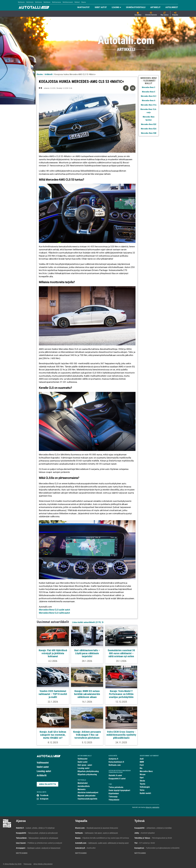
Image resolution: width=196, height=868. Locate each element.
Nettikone (47, 2)
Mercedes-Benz (146, 771)
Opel (142, 778)
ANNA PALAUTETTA (47, 784)
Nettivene (38, 2)
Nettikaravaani (68, 2)
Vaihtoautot (43, 763)
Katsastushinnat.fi (116, 762)
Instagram (44, 799)
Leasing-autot (44, 771)
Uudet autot (43, 767)
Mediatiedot (83, 783)
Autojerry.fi (113, 759)
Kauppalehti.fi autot (117, 779)
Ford (142, 765)
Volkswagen (145, 787)
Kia (141, 768)
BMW (142, 762)
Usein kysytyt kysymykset (119, 790)
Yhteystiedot (114, 800)
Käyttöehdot (114, 793)
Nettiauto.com (115, 765)
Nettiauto (21, 2)
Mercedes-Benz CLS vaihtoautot (54, 613)
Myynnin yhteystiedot (87, 796)
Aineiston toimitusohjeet (88, 792)
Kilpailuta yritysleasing (87, 774)
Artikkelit (42, 775)
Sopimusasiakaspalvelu (87, 799)
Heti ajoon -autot (85, 765)
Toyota (142, 784)
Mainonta (82, 789)
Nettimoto (30, 2)
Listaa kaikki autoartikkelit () (87, 622)
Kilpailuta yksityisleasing (88, 771)
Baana (84, 2)
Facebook (44, 795)
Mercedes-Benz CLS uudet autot (54, 610)
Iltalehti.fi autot (115, 775)
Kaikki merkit (145, 793)
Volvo (142, 790)
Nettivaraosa (57, 2)
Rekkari (77, 2)
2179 (98, 622)
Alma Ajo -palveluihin (152, 807)
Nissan (143, 774)
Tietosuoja (113, 797)
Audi (142, 759)
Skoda (142, 781)
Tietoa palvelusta (116, 787)
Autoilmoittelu (84, 786)
